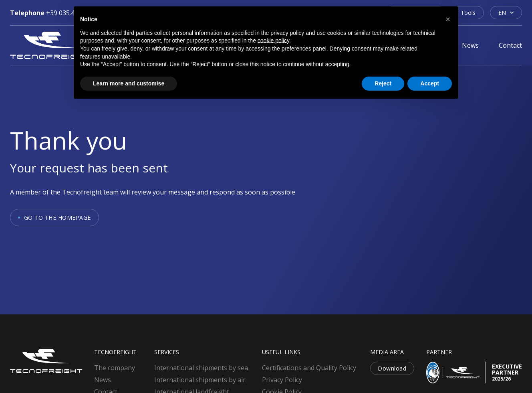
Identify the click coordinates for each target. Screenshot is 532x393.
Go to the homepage (57, 218)
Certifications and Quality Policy (309, 368)
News (470, 45)
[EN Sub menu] (512, 13)
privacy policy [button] (287, 33)
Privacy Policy (282, 380)
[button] (448, 19)
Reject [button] (383, 83)
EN (502, 13)
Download (392, 368)
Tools (468, 13)
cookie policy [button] (273, 41)
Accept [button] (430, 83)
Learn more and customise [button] (129, 83)
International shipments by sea (201, 368)
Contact (510, 45)
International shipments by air (200, 380)
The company (115, 368)
